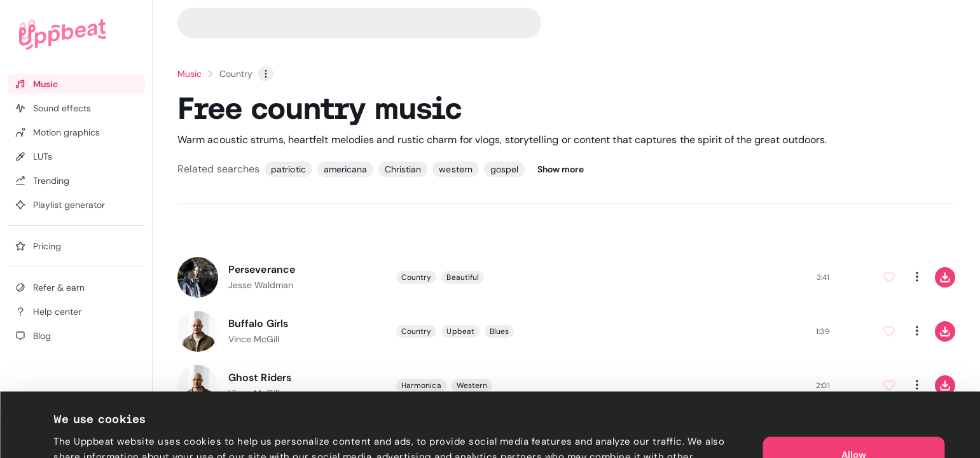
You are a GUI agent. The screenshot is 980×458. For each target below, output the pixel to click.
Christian (403, 169)
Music (190, 74)
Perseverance (262, 269)
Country (416, 277)
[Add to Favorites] (889, 277)
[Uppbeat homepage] (63, 34)
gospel (504, 169)
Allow (854, 394)
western (455, 169)
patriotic (288, 169)
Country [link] (236, 74)
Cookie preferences (100, 433)
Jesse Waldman (261, 285)
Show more (561, 169)
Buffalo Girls (258, 323)
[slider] (668, 277)
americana (345, 169)
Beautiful (463, 277)
